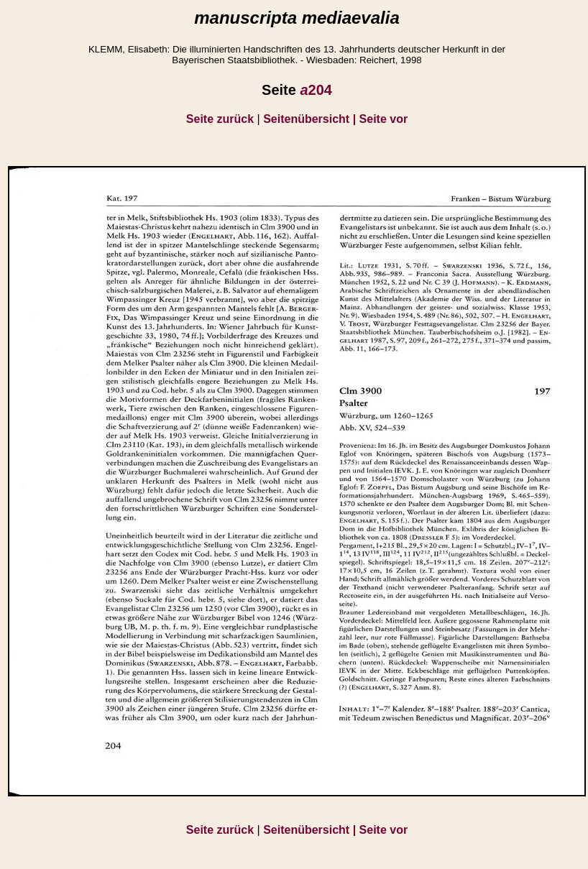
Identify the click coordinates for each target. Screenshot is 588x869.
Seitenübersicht (311, 119)
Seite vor (384, 119)
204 (316, 90)
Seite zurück (220, 119)
